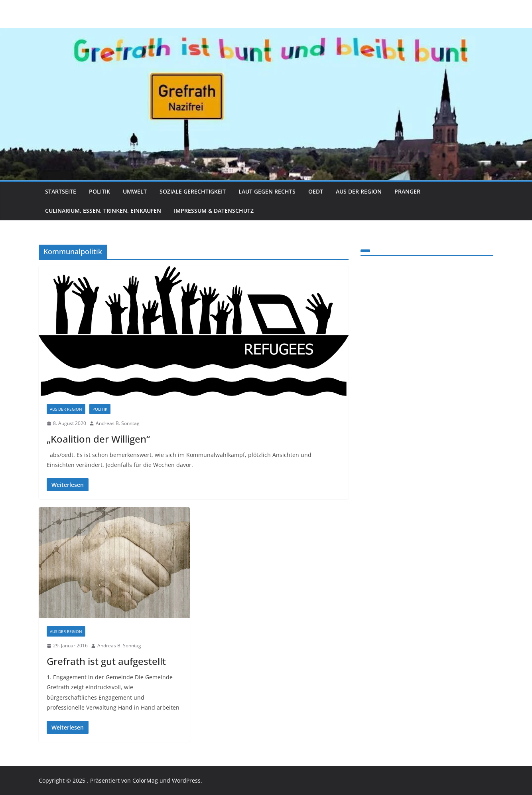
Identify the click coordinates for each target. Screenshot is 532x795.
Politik (100, 191)
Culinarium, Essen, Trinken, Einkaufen (103, 211)
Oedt (316, 191)
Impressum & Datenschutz (214, 211)
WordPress (186, 780)
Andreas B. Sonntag (118, 423)
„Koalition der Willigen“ (98, 439)
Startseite (61, 191)
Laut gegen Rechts (267, 191)
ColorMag (145, 780)
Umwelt (135, 191)
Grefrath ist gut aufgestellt (106, 661)
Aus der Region (359, 191)
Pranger (407, 191)
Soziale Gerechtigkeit (193, 191)
